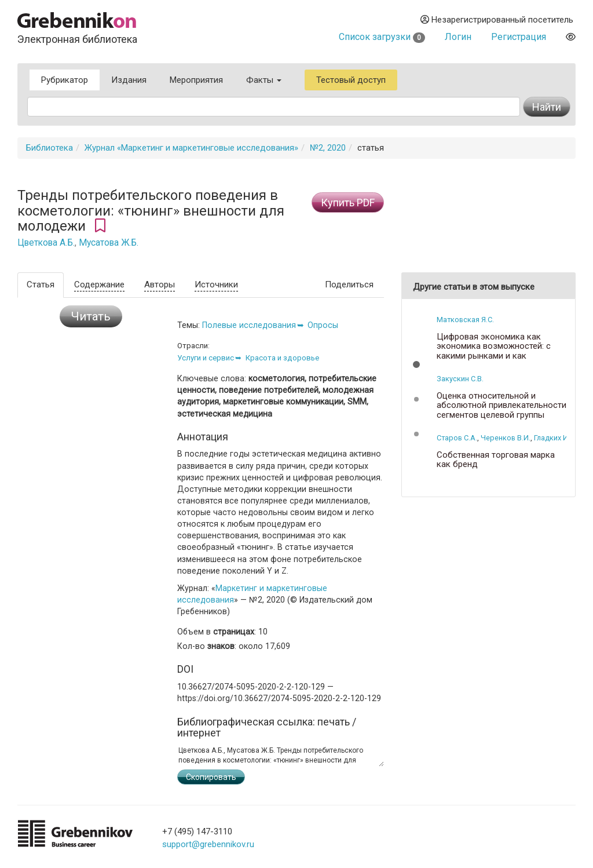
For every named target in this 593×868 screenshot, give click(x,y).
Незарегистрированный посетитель (497, 20)
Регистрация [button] (519, 37)
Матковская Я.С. (465, 320)
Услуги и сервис (206, 358)
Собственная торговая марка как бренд (496, 460)
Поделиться (349, 285)
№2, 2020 (328, 148)
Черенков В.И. (506, 438)
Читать (91, 316)
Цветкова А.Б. (46, 243)
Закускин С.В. (460, 379)
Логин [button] (458, 37)
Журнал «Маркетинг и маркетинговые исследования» (191, 148)
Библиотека (50, 148)
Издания (129, 80)
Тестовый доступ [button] (351, 80)
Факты (264, 80)
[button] (416, 364)
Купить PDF (348, 203)
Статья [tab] (41, 285)
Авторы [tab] (160, 285)
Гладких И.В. (555, 438)
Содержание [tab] (99, 285)
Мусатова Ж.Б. (109, 243)
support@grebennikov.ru (208, 844)
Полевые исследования (249, 325)
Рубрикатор (65, 80)
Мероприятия (196, 80)
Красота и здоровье (282, 358)
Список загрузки (382, 37)
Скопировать (211, 777)
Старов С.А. (457, 438)
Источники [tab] (216, 285)
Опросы (323, 325)
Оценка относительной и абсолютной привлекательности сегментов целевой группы (502, 406)
